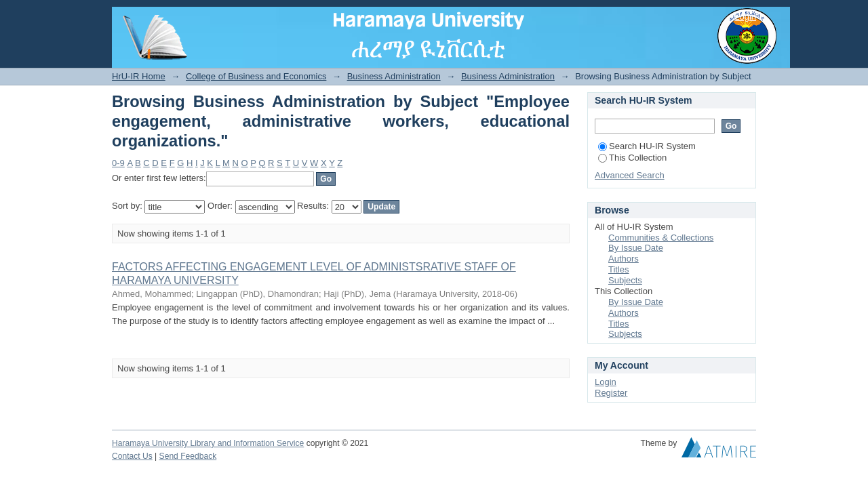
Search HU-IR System (647, 146)
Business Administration (394, 76)
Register (611, 393)
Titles (619, 269)
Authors (624, 259)
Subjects (625, 280)
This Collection (632, 158)
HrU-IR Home (139, 76)
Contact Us (132, 456)
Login (745, 17)
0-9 (118, 163)
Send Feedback (188, 456)
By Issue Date (636, 248)
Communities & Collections (661, 238)
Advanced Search (630, 175)
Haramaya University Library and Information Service (208, 443)
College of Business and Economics (256, 76)
